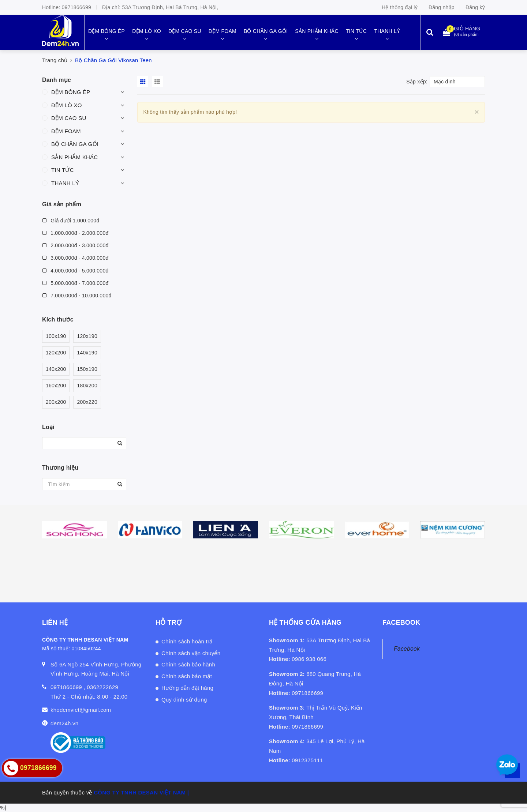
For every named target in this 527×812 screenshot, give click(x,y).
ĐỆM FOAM (66, 131)
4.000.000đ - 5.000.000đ (75, 271)
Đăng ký (475, 7)
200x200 (56, 402)
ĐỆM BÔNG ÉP (71, 92)
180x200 (87, 386)
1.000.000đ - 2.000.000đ (75, 233)
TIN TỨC (63, 170)
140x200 (56, 369)
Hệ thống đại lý (400, 7)
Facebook (407, 649)
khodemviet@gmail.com (81, 710)
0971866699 (76, 7)
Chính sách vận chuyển (191, 653)
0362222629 (102, 687)
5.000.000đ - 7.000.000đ (75, 283)
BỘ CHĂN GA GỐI (75, 144)
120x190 (87, 336)
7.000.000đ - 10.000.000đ (77, 296)
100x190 (56, 336)
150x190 (87, 369)
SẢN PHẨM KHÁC (74, 157)
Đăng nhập (442, 7)
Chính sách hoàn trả (187, 641)
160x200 (56, 386)
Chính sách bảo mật (187, 676)
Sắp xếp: (417, 82)
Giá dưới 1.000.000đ (71, 221)
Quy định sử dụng (184, 700)
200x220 (87, 402)
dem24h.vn (64, 723)
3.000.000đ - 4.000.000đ (75, 258)
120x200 (56, 353)
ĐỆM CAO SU (69, 118)
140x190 (87, 353)
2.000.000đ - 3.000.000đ (75, 245)
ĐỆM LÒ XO (67, 105)
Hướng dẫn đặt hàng (187, 688)
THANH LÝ (65, 183)
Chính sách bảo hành (188, 664)
